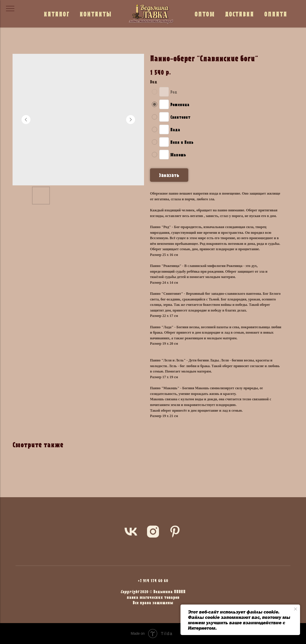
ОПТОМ (205, 14)
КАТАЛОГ (56, 14)
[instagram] (153, 532)
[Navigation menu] (10, 9)
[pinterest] (175, 532)
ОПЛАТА (276, 14)
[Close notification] (296, 609)
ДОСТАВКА (240, 14)
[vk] (131, 532)
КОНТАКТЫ (96, 14)
